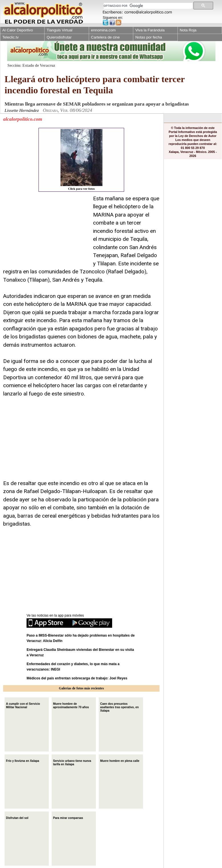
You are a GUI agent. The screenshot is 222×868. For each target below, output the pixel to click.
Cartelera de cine (105, 37)
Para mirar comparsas (68, 817)
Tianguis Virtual (59, 30)
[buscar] (148, 6)
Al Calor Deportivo (18, 30)
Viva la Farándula (150, 30)
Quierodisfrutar (59, 37)
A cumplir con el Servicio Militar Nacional (23, 705)
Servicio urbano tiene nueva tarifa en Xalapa (72, 762)
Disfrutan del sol (17, 817)
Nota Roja (188, 30)
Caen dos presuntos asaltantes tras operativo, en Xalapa (119, 707)
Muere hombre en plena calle (120, 760)
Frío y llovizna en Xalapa (23, 760)
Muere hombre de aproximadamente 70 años (71, 705)
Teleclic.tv (10, 37)
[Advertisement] (46, 230)
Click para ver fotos (81, 160)
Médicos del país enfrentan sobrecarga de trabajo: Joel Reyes (77, 678)
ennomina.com (103, 30)
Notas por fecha (149, 37)
